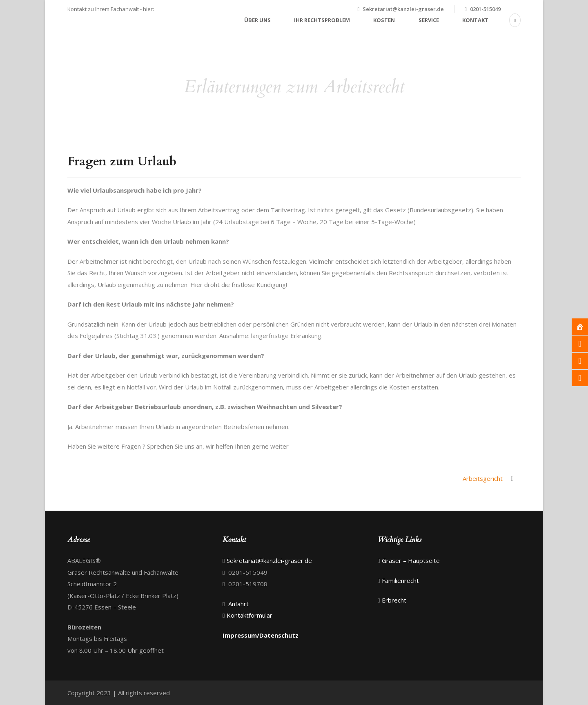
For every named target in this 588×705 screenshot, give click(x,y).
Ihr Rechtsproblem (322, 20)
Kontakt (475, 20)
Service (429, 20)
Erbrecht (394, 600)
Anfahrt (238, 604)
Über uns (257, 20)
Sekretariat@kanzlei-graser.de (403, 9)
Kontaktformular (249, 615)
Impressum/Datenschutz (261, 635)
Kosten (384, 20)
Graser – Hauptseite (411, 560)
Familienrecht (400, 580)
